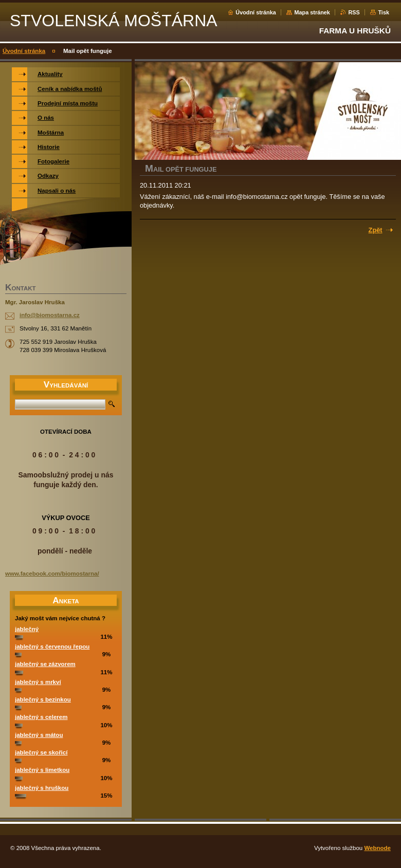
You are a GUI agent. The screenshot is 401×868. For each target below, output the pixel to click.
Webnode (377, 848)
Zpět (376, 230)
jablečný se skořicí (41, 752)
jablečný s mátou (39, 735)
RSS (354, 12)
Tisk (384, 12)
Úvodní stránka (256, 12)
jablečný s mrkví (38, 682)
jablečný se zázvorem (45, 664)
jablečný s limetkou (42, 770)
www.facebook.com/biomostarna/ (52, 574)
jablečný (27, 629)
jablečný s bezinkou (43, 699)
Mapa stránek (312, 12)
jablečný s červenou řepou (52, 647)
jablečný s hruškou (42, 788)
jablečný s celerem (41, 717)
